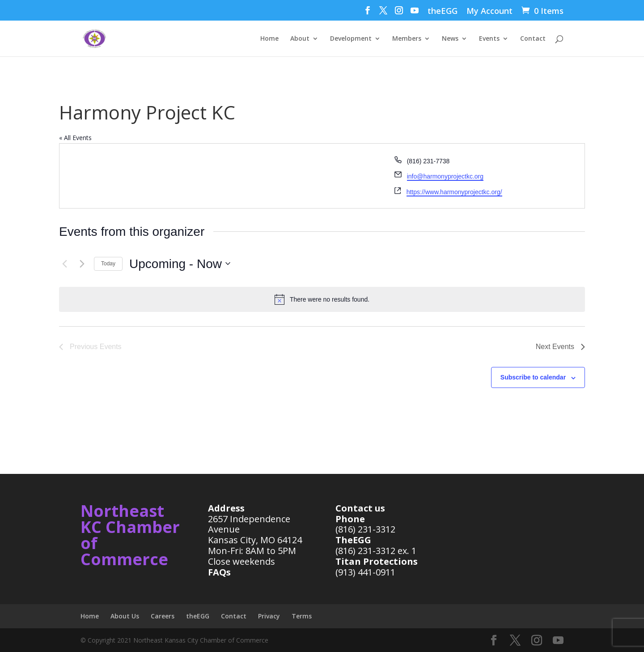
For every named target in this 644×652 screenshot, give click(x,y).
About (300, 39)
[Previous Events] (64, 264)
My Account (489, 11)
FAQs (219, 572)
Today (108, 264)
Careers (163, 616)
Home (269, 39)
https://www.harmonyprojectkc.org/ (454, 192)
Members (407, 39)
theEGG (443, 11)
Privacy (269, 616)
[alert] (322, 299)
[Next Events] (82, 264)
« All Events (75, 138)
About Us (125, 616)
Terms (302, 616)
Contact (533, 39)
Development (351, 39)
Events (489, 39)
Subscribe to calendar (533, 377)
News (450, 39)
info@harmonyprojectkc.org (445, 176)
